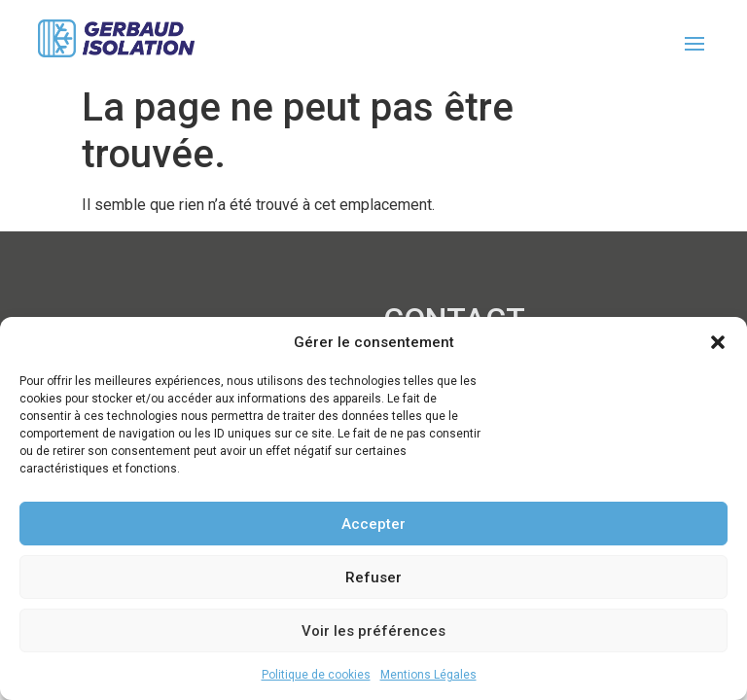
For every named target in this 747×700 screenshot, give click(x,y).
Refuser (373, 577)
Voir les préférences (373, 631)
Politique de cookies (316, 675)
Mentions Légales (428, 675)
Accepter (373, 524)
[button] (718, 342)
